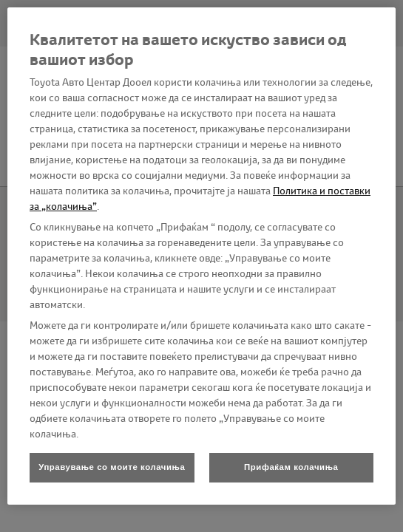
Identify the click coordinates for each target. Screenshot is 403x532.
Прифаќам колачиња (291, 467)
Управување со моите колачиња (112, 467)
